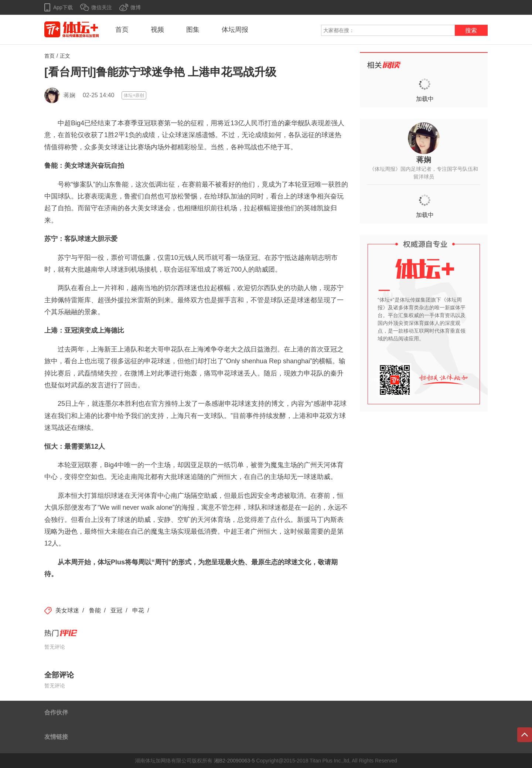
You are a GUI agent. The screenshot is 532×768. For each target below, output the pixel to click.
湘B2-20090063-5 (234, 761)
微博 (136, 7)
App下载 (63, 7)
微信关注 (102, 7)
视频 (157, 30)
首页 (122, 30)
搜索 (471, 30)
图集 (193, 30)
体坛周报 (235, 30)
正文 (65, 56)
